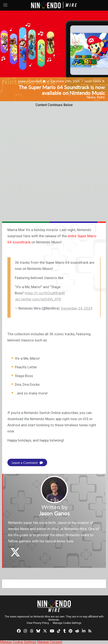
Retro (101, 97)
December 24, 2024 (77, 308)
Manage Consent (50, 642)
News (91, 97)
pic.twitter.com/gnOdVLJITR (38, 299)
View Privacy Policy (38, 623)
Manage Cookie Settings (67, 623)
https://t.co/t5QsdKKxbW (45, 293)
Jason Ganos (93, 81)
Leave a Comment (32, 81)
